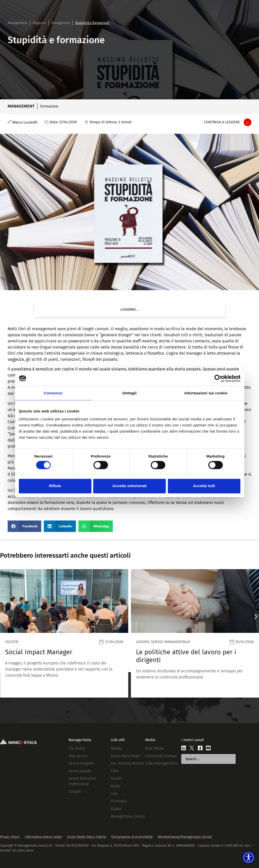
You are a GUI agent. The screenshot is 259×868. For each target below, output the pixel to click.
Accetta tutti (204, 486)
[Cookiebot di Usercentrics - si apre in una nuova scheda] (218, 378)
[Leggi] (64, 633)
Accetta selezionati (129, 486)
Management (60, 23)
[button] (24, 526)
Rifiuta (55, 486)
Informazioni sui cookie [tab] (206, 393)
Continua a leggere (222, 122)
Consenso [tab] (53, 393)
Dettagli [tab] (130, 393)
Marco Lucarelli (25, 122)
